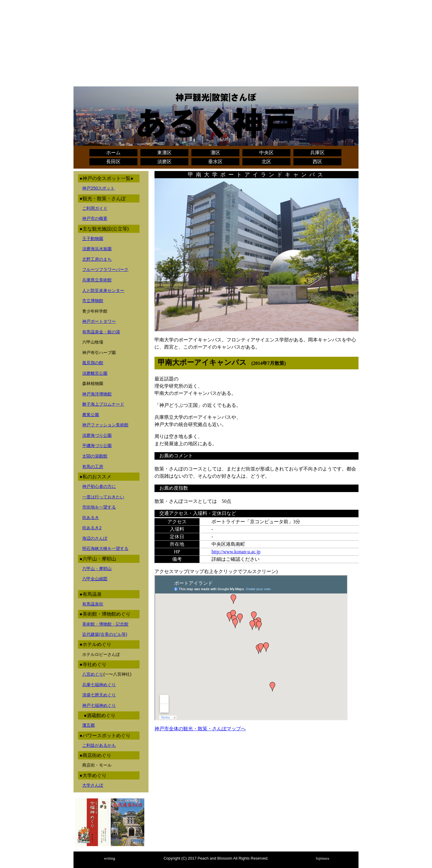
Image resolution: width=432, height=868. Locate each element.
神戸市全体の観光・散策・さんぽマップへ (200, 729)
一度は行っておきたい (103, 497)
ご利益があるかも (99, 745)
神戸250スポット (98, 188)
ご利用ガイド (95, 208)
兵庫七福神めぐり (99, 685)
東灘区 (164, 153)
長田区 (113, 162)
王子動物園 (93, 239)
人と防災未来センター (103, 290)
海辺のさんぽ (95, 538)
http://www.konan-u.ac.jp (236, 552)
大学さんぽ (93, 785)
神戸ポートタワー (99, 321)
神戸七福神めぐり (99, 705)
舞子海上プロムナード (103, 404)
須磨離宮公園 (95, 373)
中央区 (266, 153)
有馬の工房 (93, 467)
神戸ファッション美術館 (105, 425)
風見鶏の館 (93, 363)
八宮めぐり (93, 674)
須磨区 (164, 162)
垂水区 (215, 162)
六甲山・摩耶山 (97, 569)
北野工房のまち (97, 259)
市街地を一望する (99, 507)
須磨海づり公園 (97, 435)
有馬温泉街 (93, 604)
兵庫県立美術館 (97, 280)
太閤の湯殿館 (95, 456)
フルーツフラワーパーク (105, 269)
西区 (317, 162)
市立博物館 (93, 301)
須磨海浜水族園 (97, 249)
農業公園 (91, 415)
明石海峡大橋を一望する (105, 548)
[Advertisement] (216, 44)
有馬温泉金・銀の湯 (101, 332)
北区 (266, 162)
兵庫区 (317, 153)
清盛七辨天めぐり (99, 695)
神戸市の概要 (95, 218)
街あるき (91, 518)
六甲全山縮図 (95, 579)
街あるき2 (92, 528)
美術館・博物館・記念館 (105, 624)
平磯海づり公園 (97, 446)
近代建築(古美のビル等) (105, 634)
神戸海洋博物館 (97, 394)
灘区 (215, 153)
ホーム (113, 153)
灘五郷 (88, 725)
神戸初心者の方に (99, 486)
